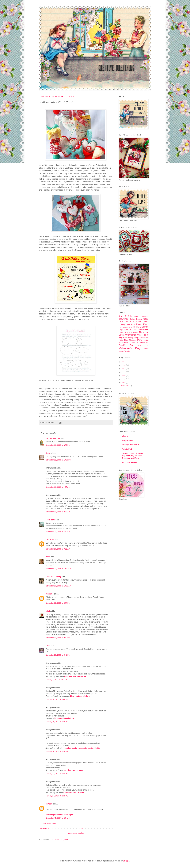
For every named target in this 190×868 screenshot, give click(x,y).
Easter (139, 324)
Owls (139, 335)
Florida (136, 327)
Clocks (146, 322)
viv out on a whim (129, 462)
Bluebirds (145, 316)
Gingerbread (123, 330)
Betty (48, 453)
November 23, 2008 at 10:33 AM (58, 586)
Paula (48, 557)
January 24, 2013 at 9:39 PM (57, 796)
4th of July (125, 316)
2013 (124, 365)
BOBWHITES (124, 319)
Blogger (126, 861)
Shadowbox (123, 343)
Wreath (127, 351)
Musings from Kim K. (131, 445)
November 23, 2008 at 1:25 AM (58, 487)
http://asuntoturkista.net (74, 792)
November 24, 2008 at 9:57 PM (58, 638)
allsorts (125, 436)
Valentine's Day (130, 348)
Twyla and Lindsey (53, 577)
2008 (124, 383)
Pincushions (144, 338)
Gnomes (133, 330)
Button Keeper (136, 319)
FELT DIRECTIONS (125, 327)
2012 (124, 369)
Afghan (136, 316)
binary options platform (80, 696)
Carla (48, 646)
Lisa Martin (50, 540)
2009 (124, 379)
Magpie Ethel (127, 440)
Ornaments (130, 335)
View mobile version (76, 833)
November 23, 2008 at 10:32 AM (58, 569)
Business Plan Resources (75, 676)
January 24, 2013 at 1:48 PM (57, 774)
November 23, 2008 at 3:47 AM (58, 532)
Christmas (130, 322)
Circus (139, 322)
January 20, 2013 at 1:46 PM (57, 699)
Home (81, 828)
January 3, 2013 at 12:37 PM (57, 680)
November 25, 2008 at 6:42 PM (58, 655)
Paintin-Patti (127, 449)
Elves (146, 324)
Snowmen (141, 343)
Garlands (144, 327)
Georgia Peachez (53, 438)
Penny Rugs (133, 338)
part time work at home (74, 770)
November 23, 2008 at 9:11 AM (58, 549)
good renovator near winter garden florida (82, 748)
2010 (124, 376)
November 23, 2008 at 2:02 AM (58, 512)
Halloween (143, 329)
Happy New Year (125, 332)
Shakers (133, 343)
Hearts (136, 332)
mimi (48, 611)
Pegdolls (123, 337)
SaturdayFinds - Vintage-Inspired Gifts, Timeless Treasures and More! (132, 456)
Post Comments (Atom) (59, 840)
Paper (146, 335)
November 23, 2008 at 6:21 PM (58, 603)
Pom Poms (143, 340)
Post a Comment (49, 823)
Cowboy (122, 324)
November (125, 386)
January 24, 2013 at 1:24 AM (57, 751)
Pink (121, 340)
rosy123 (49, 804)
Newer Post (44, 828)
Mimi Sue (50, 594)
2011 (124, 372)
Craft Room (131, 324)
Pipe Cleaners (130, 340)
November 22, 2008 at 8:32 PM (58, 445)
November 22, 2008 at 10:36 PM (58, 460)
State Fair (143, 345)
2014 (124, 362)
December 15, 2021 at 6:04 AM (58, 818)
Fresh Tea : (50, 520)
